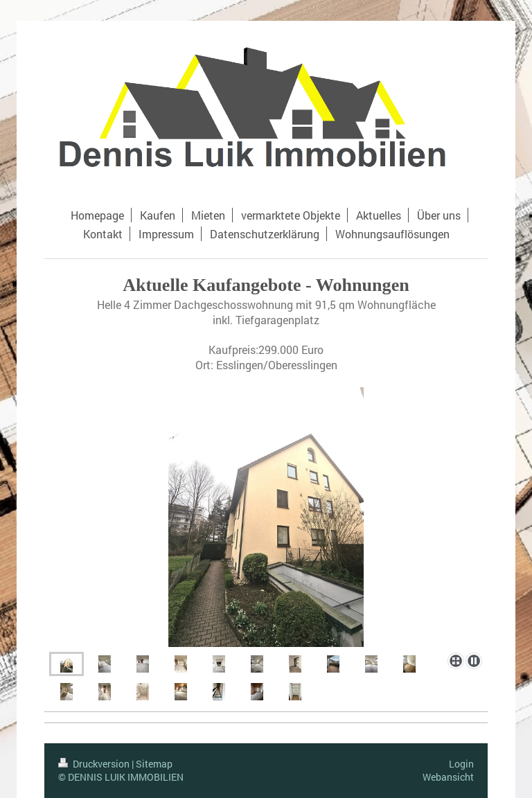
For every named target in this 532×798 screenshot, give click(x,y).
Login (461, 764)
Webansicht (448, 777)
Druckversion (95, 764)
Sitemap (154, 764)
